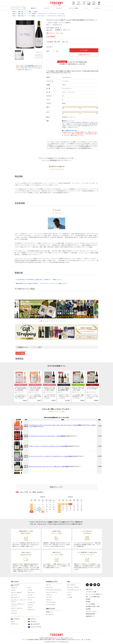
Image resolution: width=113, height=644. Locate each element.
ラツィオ (30, 590)
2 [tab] (42, 321)
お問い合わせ (89, 589)
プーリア (30, 600)
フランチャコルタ (51, 602)
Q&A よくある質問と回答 (93, 597)
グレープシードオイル (73, 587)
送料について (67, 30)
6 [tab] (50, 321)
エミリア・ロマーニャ (17, 608)
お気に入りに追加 (52, 23)
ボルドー (13, 621)
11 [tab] (61, 321)
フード (86, 8)
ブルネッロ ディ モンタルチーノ (54, 590)
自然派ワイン (49, 612)
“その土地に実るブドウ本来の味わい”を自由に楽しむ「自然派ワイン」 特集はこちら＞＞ (39, 280)
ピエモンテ (14, 588)
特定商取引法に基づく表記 (93, 606)
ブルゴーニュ (15, 624)
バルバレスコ (49, 587)
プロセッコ (49, 600)
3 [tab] (44, 321)
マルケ (29, 588)
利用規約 (88, 602)
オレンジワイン (50, 614)
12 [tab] (63, 321)
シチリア (30, 607)
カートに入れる (84, 50)
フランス (17, 619)
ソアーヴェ (49, 597)
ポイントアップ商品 (73, 8)
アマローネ (49, 595)
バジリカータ (31, 602)
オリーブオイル (71, 585)
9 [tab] (57, 321)
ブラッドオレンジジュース (74, 590)
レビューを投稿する (65, 23)
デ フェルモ (65, 81)
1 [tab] (39, 321)
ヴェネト (13, 590)
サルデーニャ (31, 610)
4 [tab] (46, 321)
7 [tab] (52, 321)
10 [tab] (59, 321)
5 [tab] (48, 321)
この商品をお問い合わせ (84, 55)
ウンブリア (14, 613)
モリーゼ (30, 595)
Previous (13, 386)
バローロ (48, 585)
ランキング (46, 8)
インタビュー (97, 8)
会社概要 (88, 609)
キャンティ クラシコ (51, 592)
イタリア (17, 585)
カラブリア (30, 605)
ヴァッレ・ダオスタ (16, 592)
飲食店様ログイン (90, 616)
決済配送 (88, 599)
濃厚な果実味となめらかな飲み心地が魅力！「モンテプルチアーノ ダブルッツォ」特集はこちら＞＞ (42, 283)
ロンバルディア (15, 597)
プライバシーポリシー (92, 611)
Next (100, 386)
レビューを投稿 (20, 353)
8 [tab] (54, 321)
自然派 (64, 103)
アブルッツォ (31, 592)
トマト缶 (70, 597)
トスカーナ (14, 611)
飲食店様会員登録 (90, 614)
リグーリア (14, 595)
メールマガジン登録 (91, 592)
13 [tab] (65, 321)
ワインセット (59, 8)
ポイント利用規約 (90, 604)
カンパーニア (31, 597)
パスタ (69, 595)
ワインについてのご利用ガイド (94, 594)
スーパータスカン (51, 605)
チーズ (69, 592)
